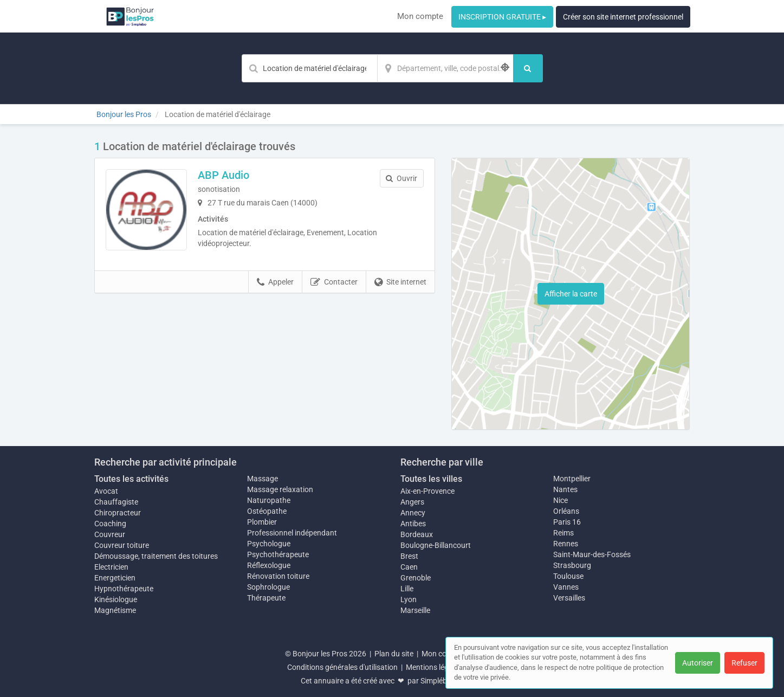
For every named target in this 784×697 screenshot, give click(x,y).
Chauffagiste (116, 502)
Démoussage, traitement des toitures (156, 556)
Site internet (400, 282)
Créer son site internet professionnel (623, 17)
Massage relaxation (280, 489)
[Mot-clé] (309, 68)
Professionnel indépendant (292, 533)
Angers (412, 502)
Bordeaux (417, 534)
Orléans (566, 511)
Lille (407, 589)
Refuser (744, 663)
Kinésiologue (116, 599)
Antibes (413, 524)
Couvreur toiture (122, 545)
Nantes (565, 489)
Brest (409, 556)
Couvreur (110, 534)
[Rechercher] (528, 68)
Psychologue (269, 544)
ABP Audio (223, 175)
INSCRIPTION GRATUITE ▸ (502, 17)
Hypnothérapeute (124, 589)
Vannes (566, 587)
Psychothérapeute (278, 554)
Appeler (275, 282)
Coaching (110, 524)
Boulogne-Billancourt (436, 545)
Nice (561, 500)
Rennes (566, 544)
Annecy (413, 513)
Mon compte (420, 16)
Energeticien (115, 578)
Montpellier (572, 479)
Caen (409, 567)
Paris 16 (567, 522)
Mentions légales (434, 667)
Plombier (262, 522)
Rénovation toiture (278, 576)
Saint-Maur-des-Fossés (592, 554)
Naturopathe (269, 500)
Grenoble (416, 578)
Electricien (111, 567)
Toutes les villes (431, 479)
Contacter (334, 282)
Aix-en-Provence (427, 491)
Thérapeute (266, 598)
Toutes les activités (131, 479)
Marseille (415, 610)
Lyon (409, 599)
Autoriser (698, 663)
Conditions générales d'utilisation (342, 667)
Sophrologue (268, 587)
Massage (263, 479)
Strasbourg (572, 565)
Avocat (106, 491)
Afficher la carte (571, 294)
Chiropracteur (118, 513)
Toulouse (568, 576)
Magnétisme (115, 610)
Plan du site (394, 654)
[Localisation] (445, 68)
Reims (563, 533)
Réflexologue (269, 565)
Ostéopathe (267, 511)
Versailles (569, 598)
